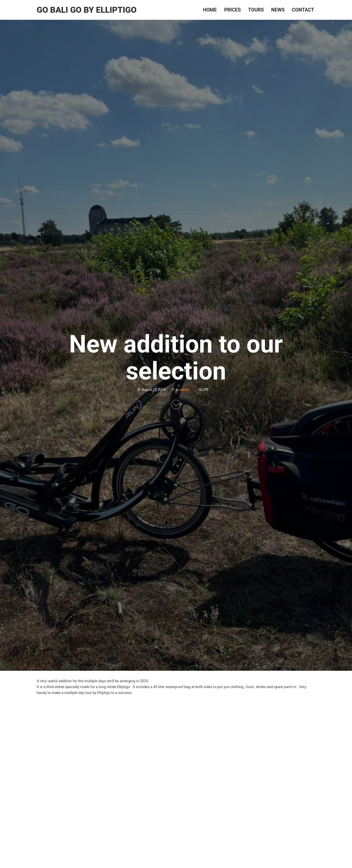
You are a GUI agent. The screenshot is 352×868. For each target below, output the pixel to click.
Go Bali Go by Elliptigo (87, 10)
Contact (303, 10)
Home (210, 10)
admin (185, 390)
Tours (256, 10)
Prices (232, 10)
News (278, 10)
